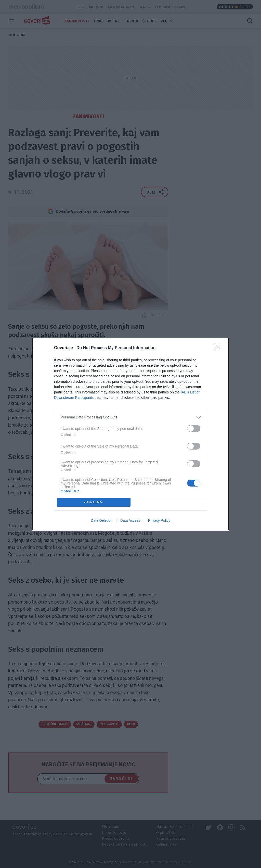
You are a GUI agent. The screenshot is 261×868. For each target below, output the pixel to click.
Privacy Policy (159, 520)
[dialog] (130, 434)
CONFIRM (94, 502)
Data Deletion (102, 520)
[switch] (194, 429)
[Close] (219, 348)
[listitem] (130, 417)
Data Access (130, 520)
